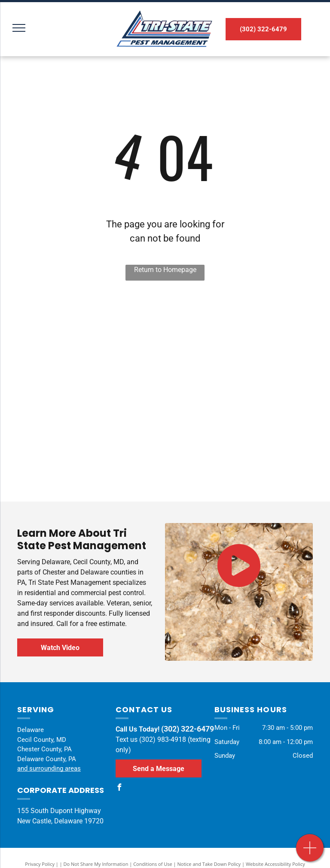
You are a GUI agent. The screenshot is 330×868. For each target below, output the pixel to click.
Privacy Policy (40, 864)
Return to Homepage (165, 270)
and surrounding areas (49, 768)
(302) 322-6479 (188, 729)
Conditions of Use (153, 864)
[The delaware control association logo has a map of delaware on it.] (85, 351)
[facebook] (119, 788)
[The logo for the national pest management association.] (85, 446)
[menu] (19, 28)
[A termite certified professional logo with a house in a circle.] (245, 351)
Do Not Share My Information (96, 864)
